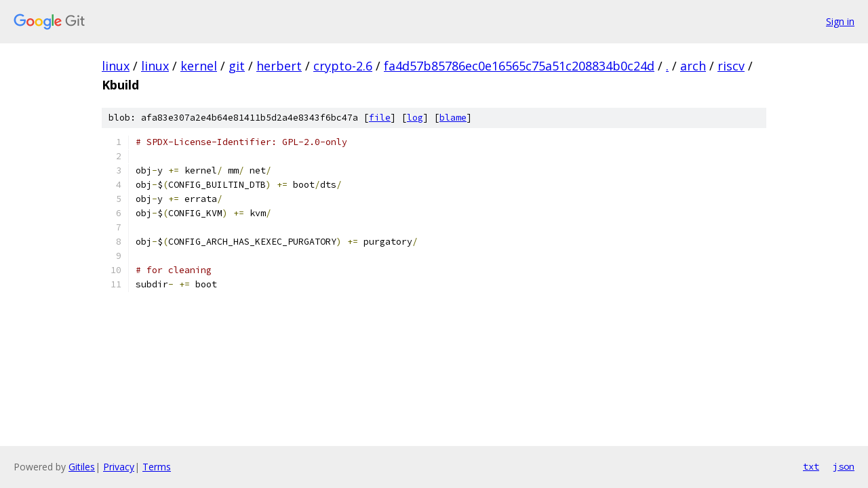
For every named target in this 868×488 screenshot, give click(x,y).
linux (116, 66)
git (237, 66)
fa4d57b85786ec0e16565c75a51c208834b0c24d (519, 66)
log (415, 118)
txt (811, 466)
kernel (199, 66)
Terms (157, 467)
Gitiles (82, 467)
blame (453, 118)
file (380, 118)
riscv (731, 66)
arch (693, 66)
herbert (279, 66)
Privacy (119, 467)
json (844, 466)
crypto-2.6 (343, 66)
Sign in (840, 21)
